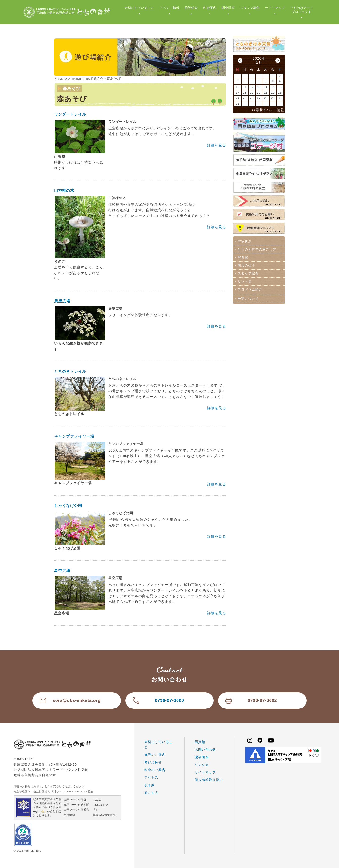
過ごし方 (151, 792)
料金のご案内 (155, 770)
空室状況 (244, 241)
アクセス (151, 777)
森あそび (114, 79)
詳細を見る (217, 145)
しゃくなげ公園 (68, 505)
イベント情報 (169, 8)
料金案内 (210, 8)
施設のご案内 (155, 754)
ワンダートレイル (70, 114)
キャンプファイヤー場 (74, 436)
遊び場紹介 (95, 79)
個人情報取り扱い (209, 780)
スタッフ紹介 (248, 273)
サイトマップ (275, 8)
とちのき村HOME (68, 79)
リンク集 (244, 280)
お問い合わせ (205, 749)
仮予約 (150, 785)
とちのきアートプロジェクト (302, 10)
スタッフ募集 (250, 8)
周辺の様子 (246, 265)
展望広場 (62, 301)
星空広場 (62, 570)
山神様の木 (64, 190)
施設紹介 (191, 8)
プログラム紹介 (250, 288)
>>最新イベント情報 (268, 110)
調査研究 (228, 8)
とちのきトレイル (70, 371)
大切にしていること (139, 8)
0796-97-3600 (169, 700)
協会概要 (202, 757)
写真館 (243, 257)
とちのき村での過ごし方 (257, 249)
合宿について (248, 297)
